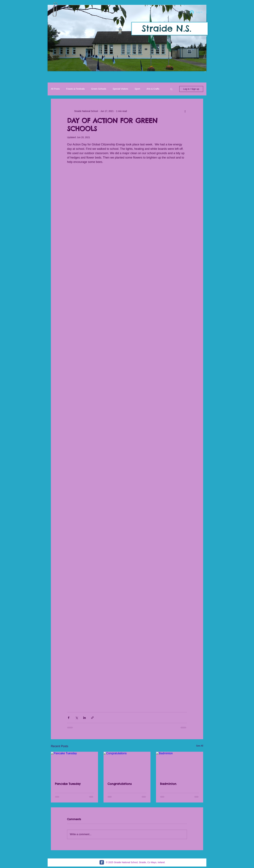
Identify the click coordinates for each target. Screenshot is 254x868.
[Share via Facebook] (69, 718)
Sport (137, 89)
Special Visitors (120, 89)
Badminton (168, 784)
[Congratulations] (127, 765)
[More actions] (185, 111)
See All (200, 746)
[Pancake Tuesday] (74, 765)
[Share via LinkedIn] (84, 718)
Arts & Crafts (153, 89)
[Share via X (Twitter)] (77, 718)
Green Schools (99, 89)
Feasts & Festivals (75, 89)
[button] (127, 38)
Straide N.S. (166, 28)
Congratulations (120, 784)
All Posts (55, 89)
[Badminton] (180, 765)
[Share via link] (92, 718)
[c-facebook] (102, 862)
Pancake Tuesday (68, 784)
